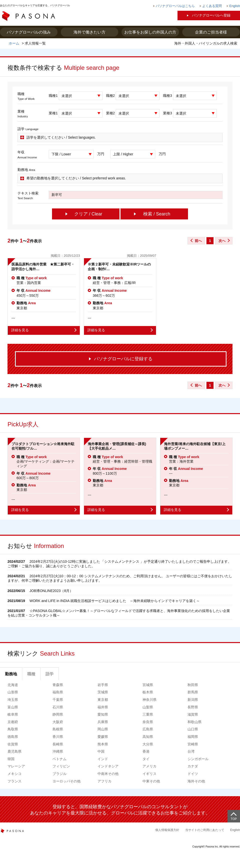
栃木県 (148, 692)
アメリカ (149, 766)
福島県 (58, 692)
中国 (101, 751)
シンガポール (198, 759)
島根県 (58, 729)
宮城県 (148, 685)
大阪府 (58, 722)
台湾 (191, 751)
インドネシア (108, 766)
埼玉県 (13, 700)
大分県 (148, 744)
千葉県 (58, 700)
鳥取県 (13, 729)
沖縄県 (58, 751)
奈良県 (148, 722)
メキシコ (14, 774)
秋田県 (193, 685)
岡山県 (103, 729)
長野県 (193, 707)
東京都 (103, 700)
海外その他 (196, 781)
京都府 (13, 722)
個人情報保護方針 (167, 830)
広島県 (148, 729)
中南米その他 (108, 774)
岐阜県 (13, 714)
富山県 (13, 707)
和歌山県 (194, 722)
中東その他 (151, 781)
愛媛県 (103, 737)
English (235, 830)
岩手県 (103, 685)
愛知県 (103, 714)
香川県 (58, 737)
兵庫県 (103, 722)
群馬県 (193, 692)
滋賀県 (193, 714)
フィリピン (61, 766)
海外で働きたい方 (89, 32)
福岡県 (193, 737)
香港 (146, 751)
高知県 (148, 737)
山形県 (13, 692)
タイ (146, 759)
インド (103, 759)
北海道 (13, 685)
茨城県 (103, 692)
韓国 (11, 759)
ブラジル (59, 774)
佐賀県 (13, 744)
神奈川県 (149, 700)
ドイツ (193, 774)
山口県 (193, 729)
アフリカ (104, 781)
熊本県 (103, 744)
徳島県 (13, 737)
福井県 (103, 707)
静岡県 (58, 714)
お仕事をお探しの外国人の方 (150, 32)
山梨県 (148, 707)
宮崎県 (193, 744)
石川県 (58, 707)
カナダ (193, 766)
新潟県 (193, 700)
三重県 (148, 714)
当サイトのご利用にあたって (205, 830)
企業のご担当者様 (211, 32)
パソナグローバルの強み (29, 32)
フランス (14, 781)
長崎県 (58, 744)
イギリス (149, 774)
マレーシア (16, 766)
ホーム (14, 43)
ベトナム (59, 759)
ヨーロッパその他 (66, 781)
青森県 (58, 685)
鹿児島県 (14, 751)
